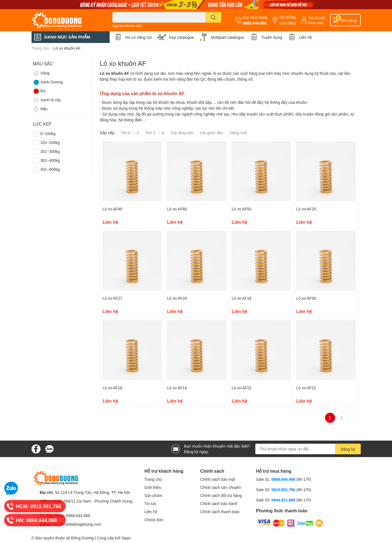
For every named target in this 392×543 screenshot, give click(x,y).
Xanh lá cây (47, 100)
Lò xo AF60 (177, 209)
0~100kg (48, 134)
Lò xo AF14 (177, 388)
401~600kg (50, 169)
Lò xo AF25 (306, 209)
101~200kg (50, 142)
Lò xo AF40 (113, 209)
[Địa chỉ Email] (308, 449)
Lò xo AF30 (306, 298)
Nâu (40, 109)
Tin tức (151, 504)
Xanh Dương (48, 82)
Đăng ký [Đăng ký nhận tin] (348, 449)
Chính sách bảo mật (218, 479)
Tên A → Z (129, 133)
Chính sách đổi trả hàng (221, 495)
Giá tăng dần (182, 133)
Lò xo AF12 (306, 388)
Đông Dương (82, 538)
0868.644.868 (255, 23)
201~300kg (50, 151)
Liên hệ (306, 37)
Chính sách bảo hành (219, 504)
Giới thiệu (153, 487)
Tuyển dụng (272, 37)
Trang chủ (153, 479)
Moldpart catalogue (228, 37)
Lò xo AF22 (242, 388)
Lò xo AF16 (242, 298)
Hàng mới (238, 133)
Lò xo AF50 (242, 209)
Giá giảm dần (211, 133)
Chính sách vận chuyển (221, 487)
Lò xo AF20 (177, 298)
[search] (213, 17)
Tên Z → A (155, 133)
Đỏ (39, 91)
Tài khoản (317, 18)
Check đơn (154, 520)
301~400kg (50, 160)
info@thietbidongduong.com (77, 524)
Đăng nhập (316, 23)
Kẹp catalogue (182, 37)
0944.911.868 (284, 500)
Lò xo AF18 (113, 388)
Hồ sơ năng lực (139, 37)
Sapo (126, 538)
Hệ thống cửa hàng (288, 20)
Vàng (41, 73)
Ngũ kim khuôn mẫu (127, 26)
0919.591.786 (284, 490)
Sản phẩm (153, 495)
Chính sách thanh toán (220, 512)
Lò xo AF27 (113, 298)
